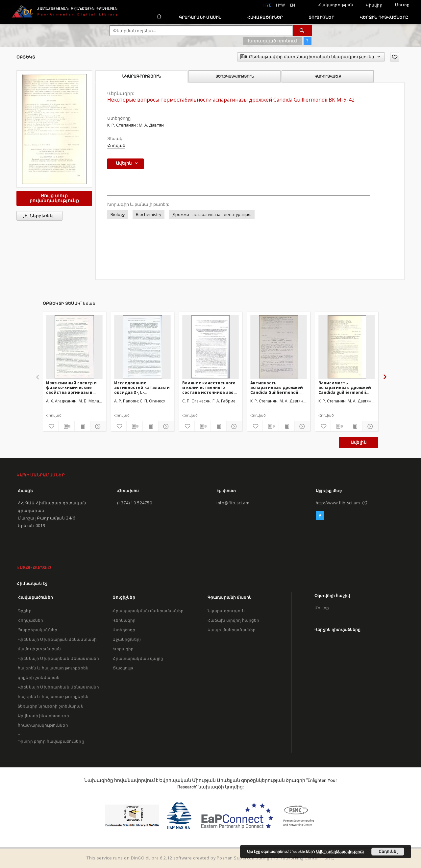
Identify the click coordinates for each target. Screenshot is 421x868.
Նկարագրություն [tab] (142, 76)
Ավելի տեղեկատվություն (340, 852)
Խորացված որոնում (272, 41)
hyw (281, 5)
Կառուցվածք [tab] (328, 76)
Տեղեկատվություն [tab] (235, 76)
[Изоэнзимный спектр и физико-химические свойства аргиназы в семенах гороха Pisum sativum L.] (74, 347)
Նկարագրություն (226, 611)
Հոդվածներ (30, 620)
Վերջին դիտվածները (384, 17)
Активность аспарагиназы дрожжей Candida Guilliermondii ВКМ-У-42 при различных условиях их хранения (277, 387)
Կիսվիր (374, 5)
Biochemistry (149, 215)
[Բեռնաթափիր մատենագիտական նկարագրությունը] (66, 426)
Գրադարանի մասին (200, 17)
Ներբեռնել (37, 216)
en (293, 5)
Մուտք (402, 5)
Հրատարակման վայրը (138, 658)
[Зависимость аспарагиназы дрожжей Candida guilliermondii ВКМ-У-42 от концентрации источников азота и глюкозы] (347, 347)
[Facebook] (320, 516)
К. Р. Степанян (122, 125)
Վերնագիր (124, 620)
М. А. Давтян (151, 125)
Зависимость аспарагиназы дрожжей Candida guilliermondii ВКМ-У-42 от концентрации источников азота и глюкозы (345, 387)
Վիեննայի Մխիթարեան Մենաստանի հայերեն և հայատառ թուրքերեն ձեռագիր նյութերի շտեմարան (58, 697)
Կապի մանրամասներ (232, 630)
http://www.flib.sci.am (338, 503)
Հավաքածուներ (265, 17)
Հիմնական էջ (32, 583)
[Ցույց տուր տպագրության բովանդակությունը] (82, 426)
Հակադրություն (336, 5)
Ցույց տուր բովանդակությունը (54, 198)
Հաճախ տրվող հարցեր (234, 620)
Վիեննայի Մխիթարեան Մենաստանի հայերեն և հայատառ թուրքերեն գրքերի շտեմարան (58, 668)
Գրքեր (25, 611)
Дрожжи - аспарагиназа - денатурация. (212, 215)
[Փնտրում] (302, 31)
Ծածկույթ (123, 668)
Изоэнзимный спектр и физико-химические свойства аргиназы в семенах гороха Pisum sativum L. (71, 387)
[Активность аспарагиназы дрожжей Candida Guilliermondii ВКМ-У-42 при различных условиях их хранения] (279, 347)
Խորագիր (123, 649)
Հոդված (116, 145)
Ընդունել (388, 852)
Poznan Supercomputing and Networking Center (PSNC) (276, 858)
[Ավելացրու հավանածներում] (395, 57)
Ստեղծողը (124, 630)
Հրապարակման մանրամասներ (148, 611)
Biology (118, 215)
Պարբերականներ (37, 630)
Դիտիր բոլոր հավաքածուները (51, 741)
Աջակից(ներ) (126, 639)
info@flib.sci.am (233, 503)
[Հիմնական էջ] (159, 17)
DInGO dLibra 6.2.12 (152, 858)
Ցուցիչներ (321, 17)
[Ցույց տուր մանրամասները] (97, 426)
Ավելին (359, 442)
